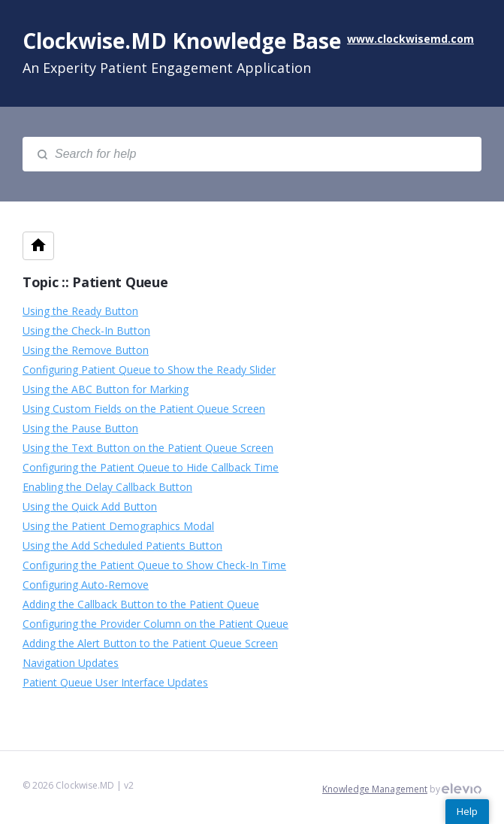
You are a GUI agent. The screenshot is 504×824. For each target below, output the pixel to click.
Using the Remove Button (86, 350)
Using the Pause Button (80, 428)
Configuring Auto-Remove (86, 585)
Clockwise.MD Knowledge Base (182, 41)
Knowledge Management (375, 789)
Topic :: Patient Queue (95, 282)
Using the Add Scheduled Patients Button (122, 545)
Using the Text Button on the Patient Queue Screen (148, 448)
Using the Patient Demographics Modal (118, 526)
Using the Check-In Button (86, 330)
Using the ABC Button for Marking (106, 389)
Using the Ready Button (80, 311)
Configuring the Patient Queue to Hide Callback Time (151, 467)
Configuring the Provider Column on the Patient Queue (155, 624)
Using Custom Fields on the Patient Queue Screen (144, 409)
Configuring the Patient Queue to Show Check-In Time (154, 565)
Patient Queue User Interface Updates (115, 682)
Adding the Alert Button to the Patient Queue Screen (150, 643)
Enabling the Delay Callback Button (107, 487)
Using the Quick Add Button (90, 506)
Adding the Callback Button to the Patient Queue (141, 604)
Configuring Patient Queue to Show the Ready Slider (149, 370)
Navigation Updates (71, 663)
